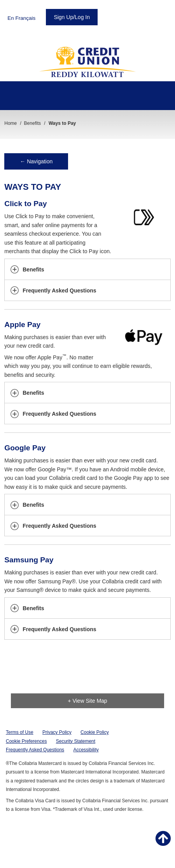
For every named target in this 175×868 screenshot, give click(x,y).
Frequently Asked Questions (35, 750)
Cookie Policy (95, 732)
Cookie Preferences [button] (26, 741)
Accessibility (86, 750)
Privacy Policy (57, 732)
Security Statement (76, 741)
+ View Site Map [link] (87, 701)
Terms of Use (20, 732)
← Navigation (36, 161)
